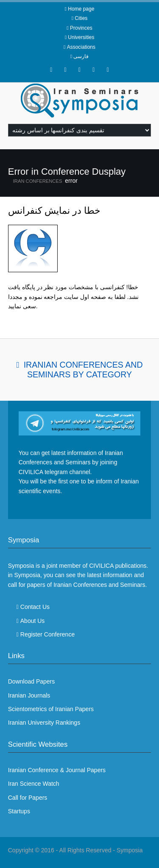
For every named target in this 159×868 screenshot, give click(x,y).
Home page (81, 9)
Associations (81, 47)
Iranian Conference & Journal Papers (57, 770)
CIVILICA (101, 566)
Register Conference (47, 634)
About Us (33, 621)
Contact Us (35, 607)
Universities (81, 37)
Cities (81, 18)
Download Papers (32, 681)
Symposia (130, 850)
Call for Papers (28, 798)
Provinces (81, 28)
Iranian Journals (29, 695)
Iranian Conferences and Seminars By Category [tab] (83, 370)
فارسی (81, 56)
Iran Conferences (38, 181)
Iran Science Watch (34, 784)
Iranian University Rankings (44, 723)
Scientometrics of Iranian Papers (51, 709)
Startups (19, 811)
